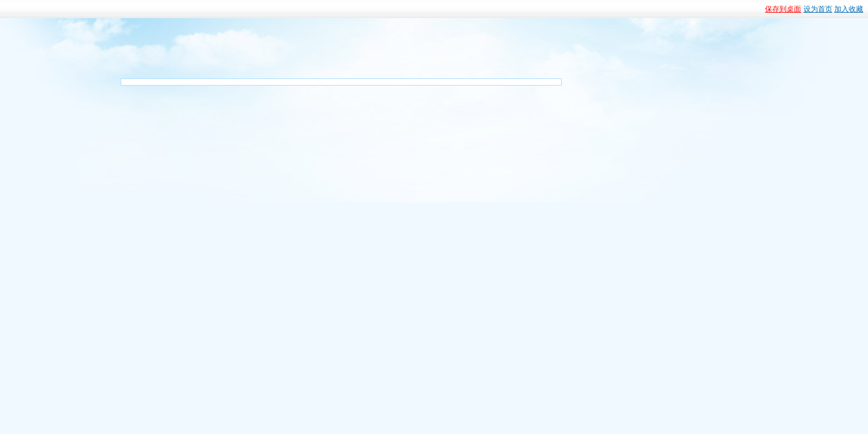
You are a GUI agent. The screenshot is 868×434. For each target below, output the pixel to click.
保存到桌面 (783, 9)
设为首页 (818, 9)
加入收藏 (849, 9)
